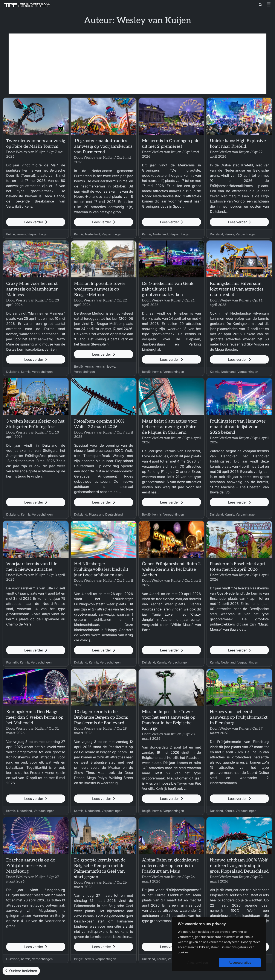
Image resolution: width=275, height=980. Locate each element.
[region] (219, 944)
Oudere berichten (21, 971)
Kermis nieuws (105, 366)
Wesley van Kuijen (31, 152)
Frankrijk (12, 662)
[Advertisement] (137, 64)
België (11, 234)
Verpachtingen (38, 234)
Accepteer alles (240, 962)
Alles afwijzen (198, 962)
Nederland (92, 234)
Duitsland (216, 234)
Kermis (21, 234)
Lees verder (36, 222)
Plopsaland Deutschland (106, 514)
